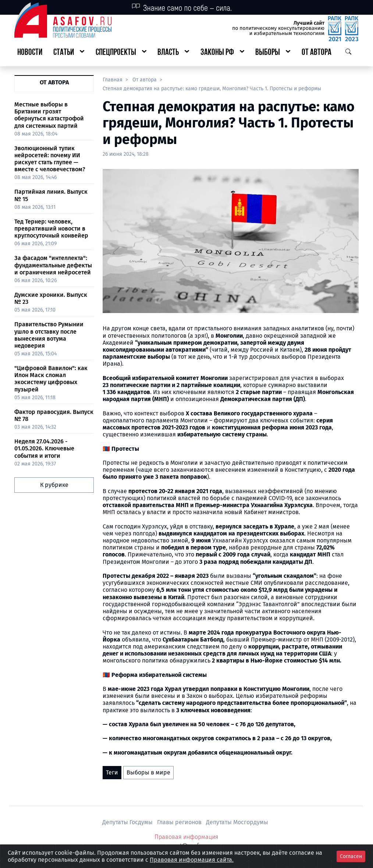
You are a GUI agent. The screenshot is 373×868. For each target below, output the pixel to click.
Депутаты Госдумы (128, 822)
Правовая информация (186, 837)
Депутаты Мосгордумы (237, 822)
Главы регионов (180, 822)
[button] (69, 53)
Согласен (351, 856)
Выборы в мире (148, 772)
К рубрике (54, 485)
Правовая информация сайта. (192, 860)
